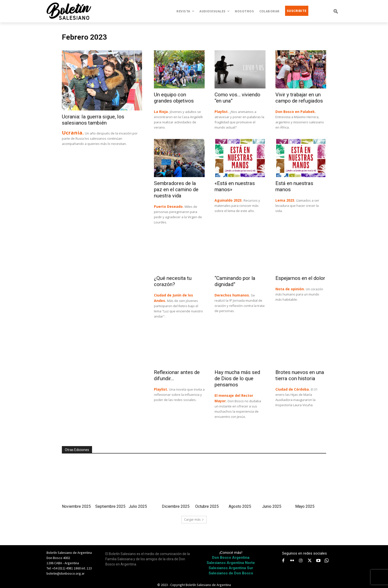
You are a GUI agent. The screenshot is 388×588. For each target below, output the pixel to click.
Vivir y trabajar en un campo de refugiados (300, 98)
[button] (336, 11)
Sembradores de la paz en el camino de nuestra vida (177, 189)
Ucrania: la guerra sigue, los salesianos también (93, 120)
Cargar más (194, 520)
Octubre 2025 (207, 506)
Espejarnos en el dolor (301, 278)
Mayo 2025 (305, 506)
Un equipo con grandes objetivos (174, 98)
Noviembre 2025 (76, 506)
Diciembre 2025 (176, 506)
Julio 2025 (138, 506)
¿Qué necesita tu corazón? (173, 281)
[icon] (327, 561)
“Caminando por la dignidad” (235, 281)
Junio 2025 (272, 506)
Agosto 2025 (240, 506)
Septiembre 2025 (110, 506)
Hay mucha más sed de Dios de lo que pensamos (238, 378)
